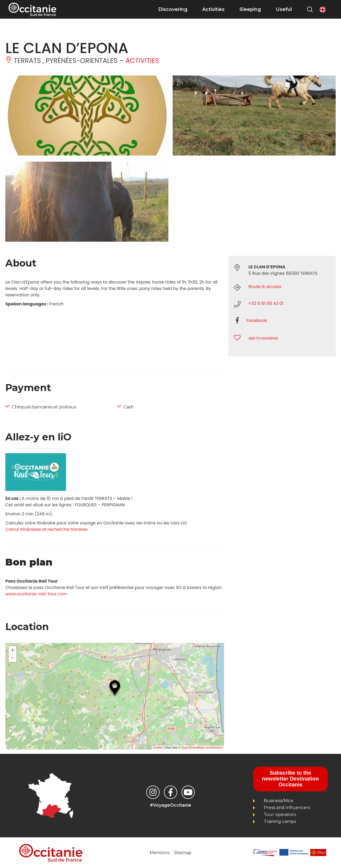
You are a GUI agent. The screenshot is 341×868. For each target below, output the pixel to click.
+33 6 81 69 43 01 (266, 303)
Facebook (257, 320)
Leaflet (158, 747)
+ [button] (13, 650)
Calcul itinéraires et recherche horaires (47, 529)
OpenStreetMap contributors (202, 747)
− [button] (13, 658)
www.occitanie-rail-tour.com (36, 594)
